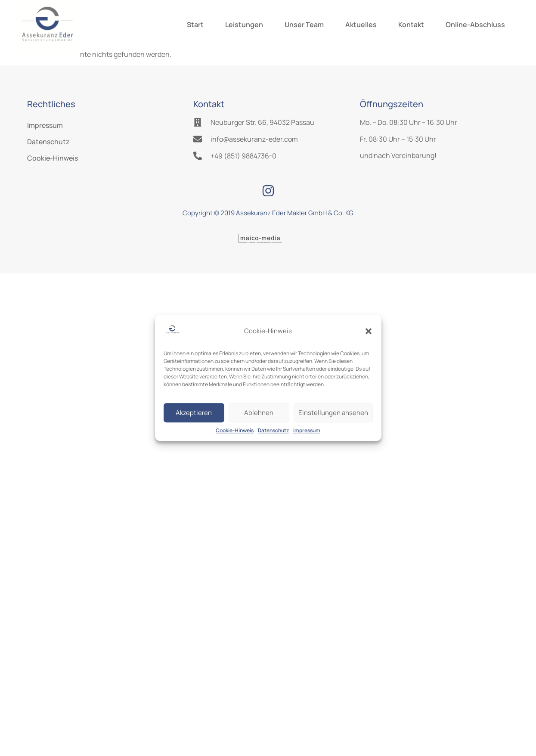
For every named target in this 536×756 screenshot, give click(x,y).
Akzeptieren (194, 413)
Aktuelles (361, 25)
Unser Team (304, 25)
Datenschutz (273, 431)
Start (195, 25)
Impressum (307, 431)
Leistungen (244, 25)
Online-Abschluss (475, 25)
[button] (369, 331)
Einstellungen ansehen (333, 413)
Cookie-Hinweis (235, 431)
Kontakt (411, 25)
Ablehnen (259, 413)
